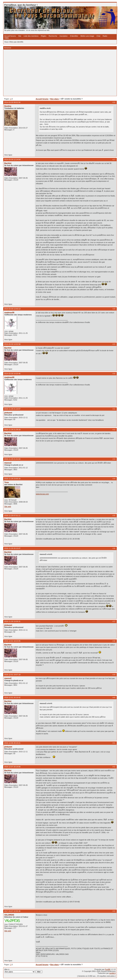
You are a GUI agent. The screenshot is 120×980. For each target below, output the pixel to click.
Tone (7, 482)
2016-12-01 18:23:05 (12, 641)
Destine (8, 106)
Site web (8, 506)
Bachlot (8, 163)
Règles (44, 36)
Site (20, 36)
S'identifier (74, 36)
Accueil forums (10, 36)
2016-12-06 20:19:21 (12, 743)
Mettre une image (87, 36)
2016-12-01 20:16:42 (12, 697)
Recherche (53, 36)
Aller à (23, 971)
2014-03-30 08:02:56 (12, 102)
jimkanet (8, 413)
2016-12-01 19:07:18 (12, 675)
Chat (98, 36)
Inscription (64, 36)
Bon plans (55, 99)
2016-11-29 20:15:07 (12, 548)
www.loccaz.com (42, 494)
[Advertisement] (60, 73)
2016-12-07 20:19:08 (12, 767)
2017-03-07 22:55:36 (12, 911)
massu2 (8, 463)
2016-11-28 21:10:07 (12, 409)
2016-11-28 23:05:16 (12, 479)
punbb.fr (113, 973)
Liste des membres (31, 36)
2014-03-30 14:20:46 (12, 374)
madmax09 (9, 313)
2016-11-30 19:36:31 (12, 621)
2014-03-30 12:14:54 (12, 159)
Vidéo (7, 38)
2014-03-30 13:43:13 (12, 309)
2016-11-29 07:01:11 (12, 516)
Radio (105, 36)
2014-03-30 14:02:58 (12, 344)
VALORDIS (9, 915)
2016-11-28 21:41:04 (12, 459)
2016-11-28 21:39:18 (12, 430)
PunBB (108, 969)
